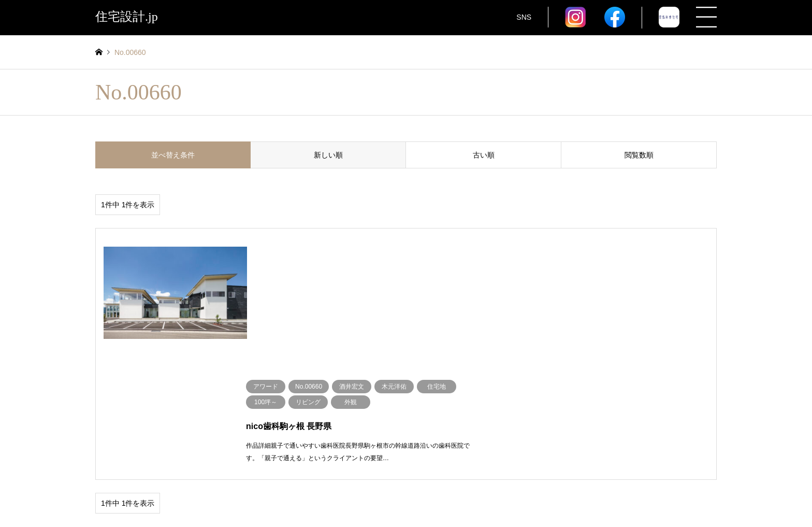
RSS (99, 493)
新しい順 (328, 155)
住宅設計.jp (406, 493)
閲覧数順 (639, 155)
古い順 (484, 155)
